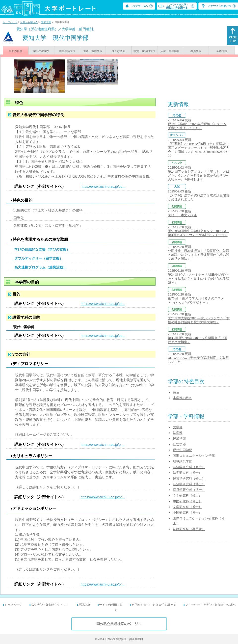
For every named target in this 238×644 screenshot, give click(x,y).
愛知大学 (46, 22)
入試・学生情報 (170, 51)
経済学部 (179, 439)
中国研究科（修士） (187, 501)
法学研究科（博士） (187, 473)
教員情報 (196, 51)
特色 (176, 392)
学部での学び (41, 51)
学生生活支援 (67, 51)
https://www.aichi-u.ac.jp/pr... (103, 445)
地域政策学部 (183, 461)
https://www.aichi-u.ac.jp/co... (103, 187)
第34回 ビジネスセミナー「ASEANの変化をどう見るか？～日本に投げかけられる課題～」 (198, 279)
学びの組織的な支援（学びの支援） (42, 249)
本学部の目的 (183, 398)
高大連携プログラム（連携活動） (40, 267)
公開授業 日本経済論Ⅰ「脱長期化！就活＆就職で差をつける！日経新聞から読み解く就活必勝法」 (198, 255)
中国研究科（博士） (187, 513)
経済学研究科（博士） (189, 484)
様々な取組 (119, 51)
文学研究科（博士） (187, 507)
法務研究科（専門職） (189, 529)
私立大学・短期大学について (50, 605)
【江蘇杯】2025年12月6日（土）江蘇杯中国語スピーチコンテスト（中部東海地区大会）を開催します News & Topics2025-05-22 (198, 150)
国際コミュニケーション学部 (194, 456)
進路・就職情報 (93, 51)
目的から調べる (29, 22)
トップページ (10, 22)
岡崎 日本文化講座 (182, 215)
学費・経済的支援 (144, 51)
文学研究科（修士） (187, 496)
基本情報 (222, 51)
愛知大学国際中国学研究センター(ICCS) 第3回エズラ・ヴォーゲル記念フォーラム (199, 233)
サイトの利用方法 (111, 605)
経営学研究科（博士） (189, 490)
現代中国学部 (183, 450)
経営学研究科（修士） (189, 478)
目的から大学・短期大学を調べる (154, 605)
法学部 (178, 433)
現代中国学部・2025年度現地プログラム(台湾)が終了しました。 (197, 126)
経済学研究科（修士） (189, 467)
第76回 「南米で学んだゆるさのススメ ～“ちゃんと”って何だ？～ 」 (196, 300)
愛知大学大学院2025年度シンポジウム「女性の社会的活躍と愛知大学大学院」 (199, 320)
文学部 (178, 427)
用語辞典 (84, 605)
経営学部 (179, 444)
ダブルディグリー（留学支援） (39, 258)
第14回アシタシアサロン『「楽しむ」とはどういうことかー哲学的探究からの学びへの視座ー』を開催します (199, 175)
